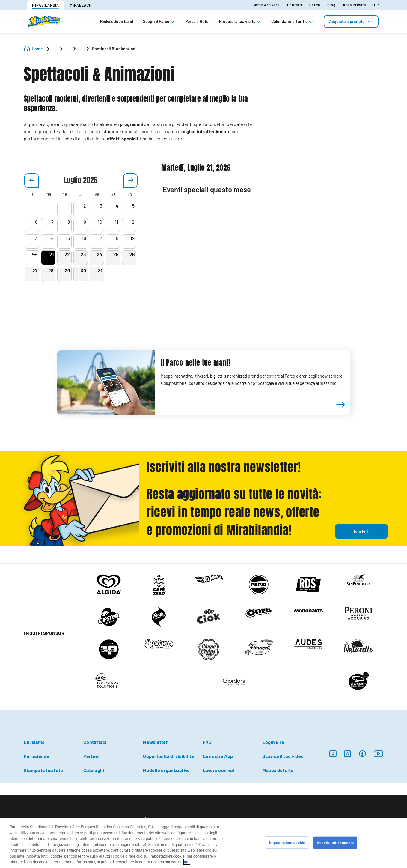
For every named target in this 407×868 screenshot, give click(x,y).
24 (100, 254)
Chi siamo (34, 742)
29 (67, 270)
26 (132, 254)
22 (67, 254)
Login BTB (274, 742)
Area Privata (354, 5)
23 (83, 254)
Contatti (295, 5)
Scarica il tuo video (283, 756)
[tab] (351, 21)
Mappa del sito (278, 770)
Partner (92, 756)
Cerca (315, 5)
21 (52, 254)
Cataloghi (94, 770)
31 (100, 270)
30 (83, 270)
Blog (331, 5)
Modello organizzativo (166, 770)
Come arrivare (266, 5)
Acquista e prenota (351, 21)
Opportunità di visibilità (168, 756)
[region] (203, 843)
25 (116, 254)
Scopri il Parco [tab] (159, 21)
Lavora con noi (219, 770)
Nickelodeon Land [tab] (117, 21)
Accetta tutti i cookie (335, 842)
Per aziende (37, 756)
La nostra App (218, 756)
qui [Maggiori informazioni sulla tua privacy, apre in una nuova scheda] (187, 862)
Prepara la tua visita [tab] (240, 21)
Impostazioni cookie (287, 842)
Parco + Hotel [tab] (197, 21)
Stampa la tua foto (43, 770)
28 (51, 270)
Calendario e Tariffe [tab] (293, 21)
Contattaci (95, 742)
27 (35, 270)
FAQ (207, 742)
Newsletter (155, 742)
